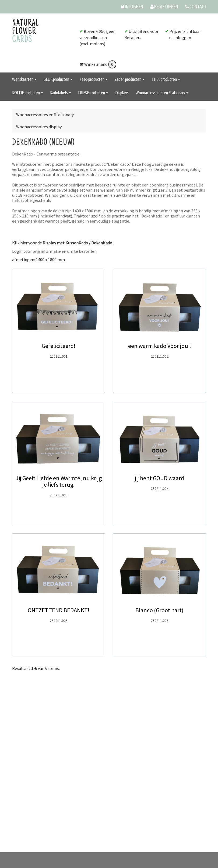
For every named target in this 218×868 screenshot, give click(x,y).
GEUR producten (58, 79)
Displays (122, 93)
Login (17, 251)
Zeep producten (94, 79)
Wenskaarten (24, 79)
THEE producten (166, 79)
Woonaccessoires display (39, 127)
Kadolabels (61, 93)
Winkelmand (98, 64)
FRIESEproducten (93, 93)
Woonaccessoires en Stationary (162, 93)
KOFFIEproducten (28, 93)
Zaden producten (130, 79)
